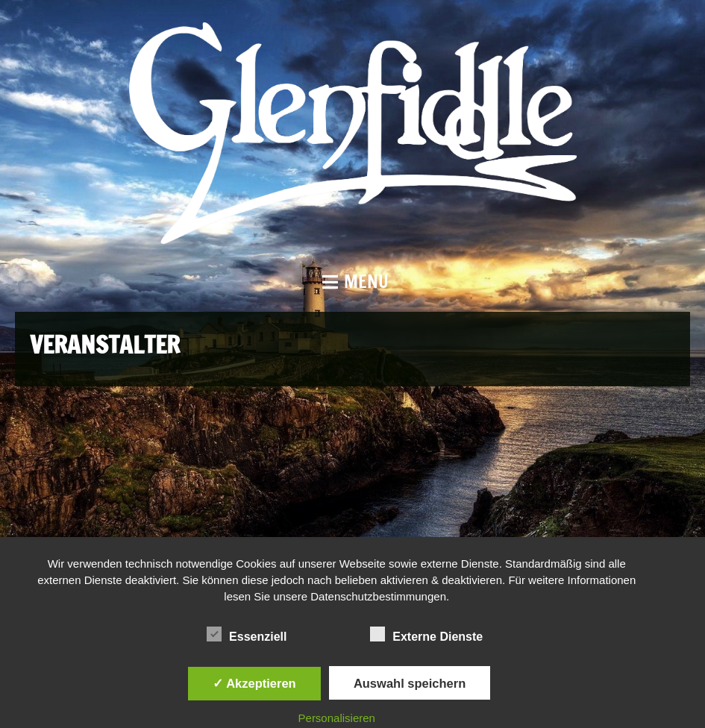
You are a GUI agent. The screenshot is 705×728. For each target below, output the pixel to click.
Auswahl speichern (410, 683)
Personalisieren (337, 718)
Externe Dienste (426, 635)
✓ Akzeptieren (254, 683)
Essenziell (247, 635)
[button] (352, 282)
